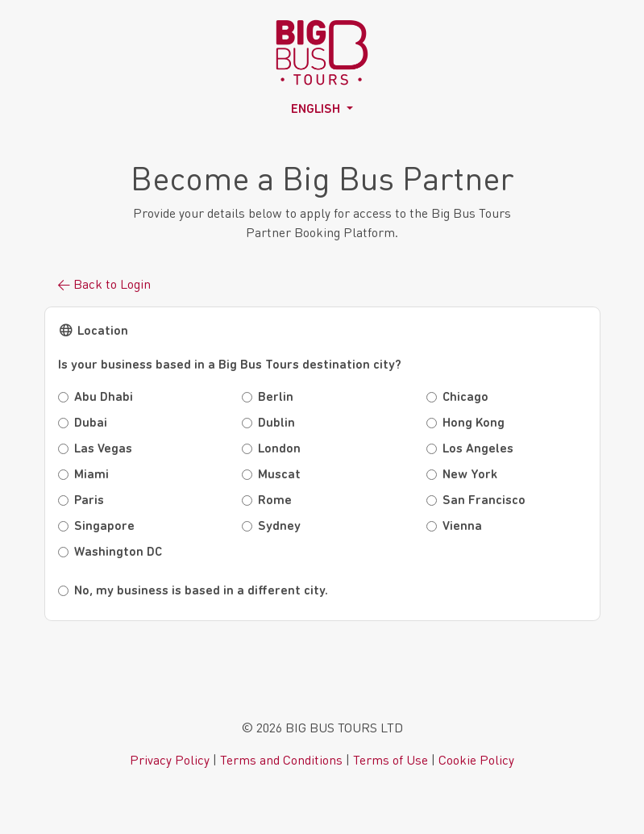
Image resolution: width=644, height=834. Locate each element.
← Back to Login (104, 284)
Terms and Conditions (281, 759)
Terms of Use (391, 759)
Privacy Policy (170, 759)
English (317, 110)
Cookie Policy (476, 759)
